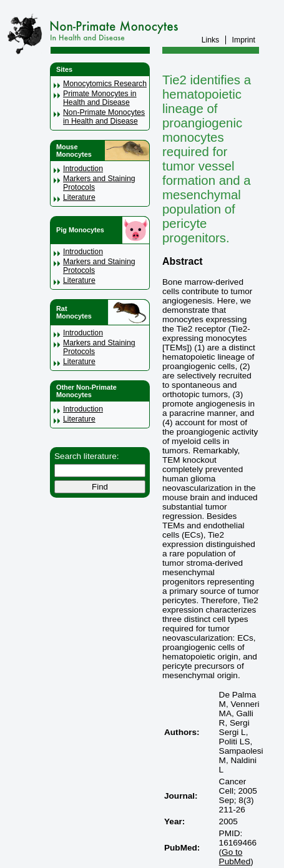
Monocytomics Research (105, 84)
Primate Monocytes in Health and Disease (100, 98)
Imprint (244, 40)
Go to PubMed (235, 857)
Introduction (83, 169)
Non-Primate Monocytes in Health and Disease (104, 117)
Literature (79, 197)
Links (211, 40)
